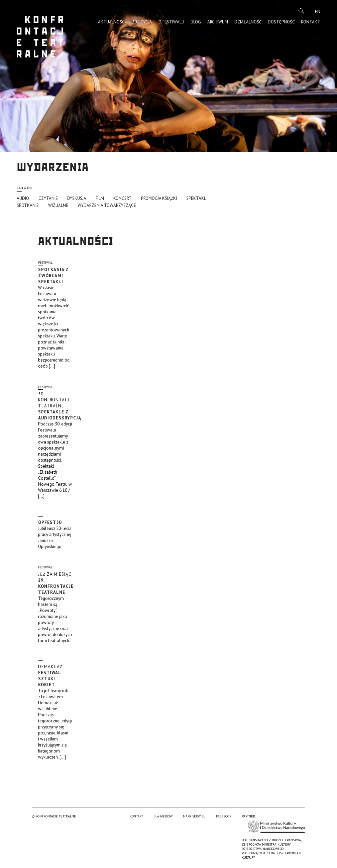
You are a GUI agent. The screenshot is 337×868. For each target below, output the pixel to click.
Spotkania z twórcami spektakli (53, 276)
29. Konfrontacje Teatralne (56, 583)
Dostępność (281, 22)
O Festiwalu (171, 22)
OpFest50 (50, 522)
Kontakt (311, 22)
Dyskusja (77, 198)
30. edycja (142, 22)
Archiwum (218, 22)
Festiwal (45, 263)
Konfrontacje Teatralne (40, 37)
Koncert (123, 198)
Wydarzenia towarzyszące (107, 205)
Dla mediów (163, 816)
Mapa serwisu (194, 816)
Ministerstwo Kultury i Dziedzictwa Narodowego (276, 827)
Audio (23, 198)
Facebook (224, 816)
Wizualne (58, 205)
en (318, 12)
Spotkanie (28, 205)
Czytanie (48, 198)
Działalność (248, 22)
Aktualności (112, 22)
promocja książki (159, 198)
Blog (196, 22)
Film (100, 198)
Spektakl (196, 198)
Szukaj (301, 11)
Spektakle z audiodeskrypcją (60, 406)
